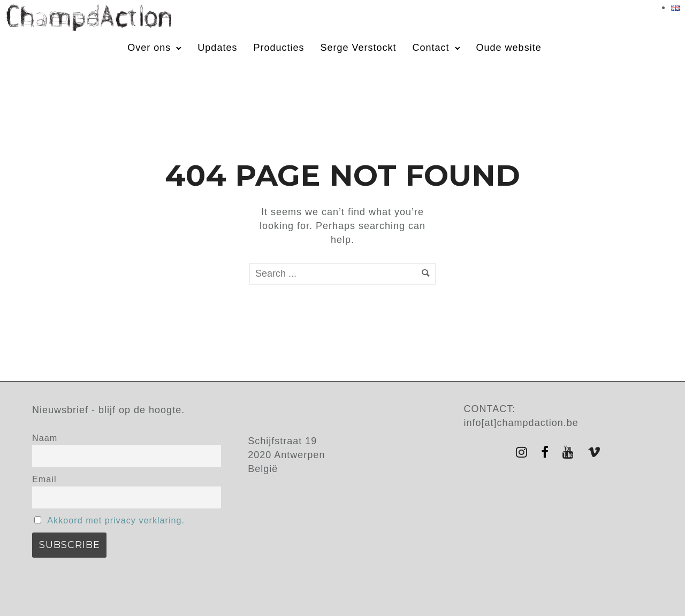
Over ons (149, 48)
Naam (45, 438)
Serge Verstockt (358, 48)
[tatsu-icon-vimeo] (594, 452)
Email (44, 479)
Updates (217, 48)
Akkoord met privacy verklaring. (116, 520)
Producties (279, 48)
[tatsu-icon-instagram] (524, 452)
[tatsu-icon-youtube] (571, 452)
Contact (431, 48)
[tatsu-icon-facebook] (548, 452)
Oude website (509, 48)
